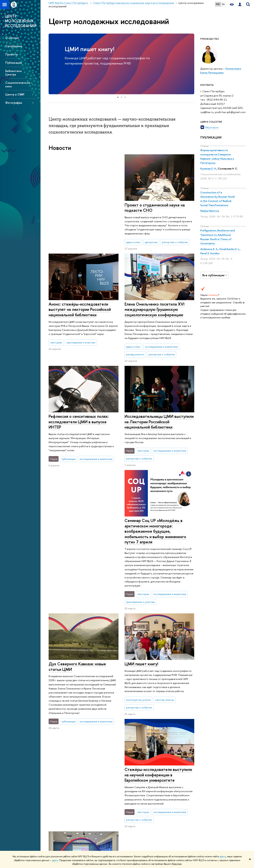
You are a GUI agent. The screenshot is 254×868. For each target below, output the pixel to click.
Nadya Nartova (210, 211)
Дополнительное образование (98, 820)
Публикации (14, 63)
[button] (52, 64)
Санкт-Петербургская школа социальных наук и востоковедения (128, 756)
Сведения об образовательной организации (59, 777)
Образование (99, 767)
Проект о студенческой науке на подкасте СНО (79, 208)
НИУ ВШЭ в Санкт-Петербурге (67, 756)
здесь (223, 856)
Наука (133, 767)
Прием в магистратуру (101, 807)
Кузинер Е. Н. (208, 168)
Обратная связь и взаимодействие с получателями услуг (100, 837)
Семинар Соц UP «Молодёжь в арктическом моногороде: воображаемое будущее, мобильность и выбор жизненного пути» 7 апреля (79, 427)
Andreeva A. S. (209, 249)
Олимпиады (95, 797)
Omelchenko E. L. (229, 249)
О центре (12, 38)
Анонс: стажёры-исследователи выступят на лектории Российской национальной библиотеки (155, 210)
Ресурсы (174, 767)
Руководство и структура (63, 786)
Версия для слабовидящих (64, 839)
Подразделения (58, 792)
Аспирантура (96, 827)
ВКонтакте (212, 127)
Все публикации (215, 275)
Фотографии (14, 103)
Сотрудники (14, 46)
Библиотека (174, 773)
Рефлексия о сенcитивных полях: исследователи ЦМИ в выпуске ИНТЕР (154, 310)
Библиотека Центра (13, 73)
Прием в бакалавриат (101, 802)
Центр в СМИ (15, 94)
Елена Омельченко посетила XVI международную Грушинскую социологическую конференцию (79, 309)
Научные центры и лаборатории (138, 780)
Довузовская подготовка (103, 792)
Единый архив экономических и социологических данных (182, 788)
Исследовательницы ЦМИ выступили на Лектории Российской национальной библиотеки (159, 415)
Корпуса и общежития (62, 811)
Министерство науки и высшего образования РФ (222, 775)
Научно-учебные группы (142, 788)
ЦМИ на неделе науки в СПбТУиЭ (80, 665)
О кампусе (58, 767)
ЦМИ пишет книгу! (90, 49)
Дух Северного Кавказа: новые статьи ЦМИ (153, 517)
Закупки (53, 817)
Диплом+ (94, 813)
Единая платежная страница (65, 845)
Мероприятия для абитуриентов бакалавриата (105, 775)
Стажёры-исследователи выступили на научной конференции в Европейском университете (158, 639)
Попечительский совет (62, 806)
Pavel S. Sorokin (210, 253)
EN (223, 4)
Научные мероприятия (141, 773)
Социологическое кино (18, 84)
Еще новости (67, 722)
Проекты (11, 54)
